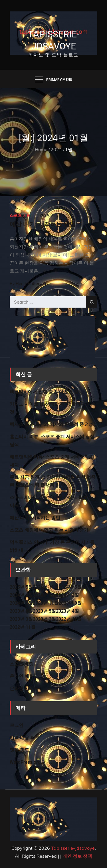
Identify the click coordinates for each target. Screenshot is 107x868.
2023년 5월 (44, 611)
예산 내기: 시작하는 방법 (43, 224)
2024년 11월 (46, 587)
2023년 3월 (21, 619)
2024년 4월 (21, 595)
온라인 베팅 (22, 676)
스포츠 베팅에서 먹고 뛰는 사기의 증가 (49, 530)
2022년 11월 (23, 627)
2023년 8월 (70, 603)
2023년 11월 (46, 603)
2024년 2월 (67, 595)
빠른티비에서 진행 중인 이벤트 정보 (46, 392)
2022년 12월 (69, 619)
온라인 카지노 (24, 688)
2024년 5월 (70, 587)
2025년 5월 (21, 587)
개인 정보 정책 (77, 856)
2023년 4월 (67, 611)
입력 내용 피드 (25, 738)
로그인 (17, 725)
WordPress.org (25, 762)
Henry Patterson (31, 284)
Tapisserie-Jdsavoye (73, 848)
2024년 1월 (21, 603)
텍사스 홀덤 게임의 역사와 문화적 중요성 (51, 424)
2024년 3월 (44, 595)
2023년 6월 (21, 611)
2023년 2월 (44, 619)
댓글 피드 (19, 750)
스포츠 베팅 (20, 215)
